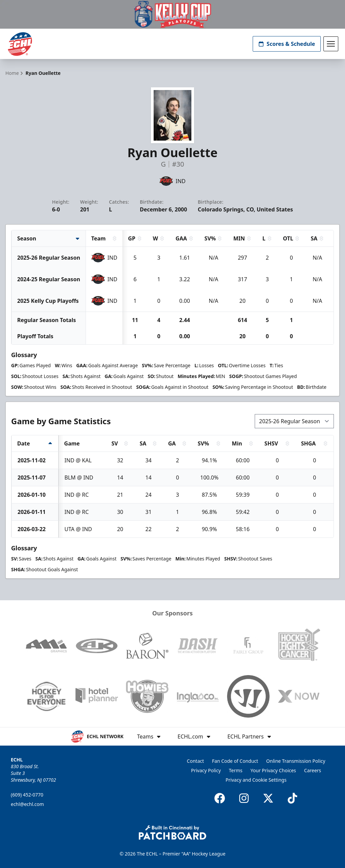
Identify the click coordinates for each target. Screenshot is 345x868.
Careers (313, 770)
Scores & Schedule (287, 44)
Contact (196, 761)
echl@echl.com (27, 804)
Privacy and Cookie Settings (256, 780)
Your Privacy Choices (273, 770)
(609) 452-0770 (27, 795)
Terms (236, 770)
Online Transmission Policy (296, 761)
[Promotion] (172, 14)
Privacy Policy (206, 770)
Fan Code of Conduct (235, 761)
